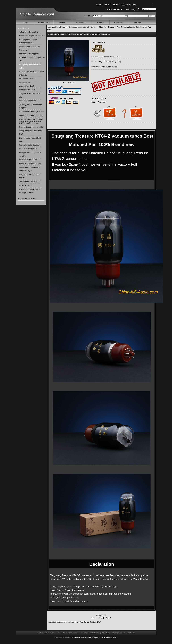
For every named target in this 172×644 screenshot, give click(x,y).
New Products (44, 22)
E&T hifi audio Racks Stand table (30, 140)
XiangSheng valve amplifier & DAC (31, 133)
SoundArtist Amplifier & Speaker (32, 36)
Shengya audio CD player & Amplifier (30, 154)
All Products (81, 22)
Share (134, 5)
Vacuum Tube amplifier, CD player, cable (89, 637)
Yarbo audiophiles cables (29, 182)
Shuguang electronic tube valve (82, 27)
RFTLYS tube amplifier (28, 149)
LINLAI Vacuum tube (27, 79)
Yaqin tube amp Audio (28, 90)
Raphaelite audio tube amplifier (31, 127)
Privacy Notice (112, 637)
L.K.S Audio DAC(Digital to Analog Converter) (30, 191)
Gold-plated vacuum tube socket (29, 176)
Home (99, 5)
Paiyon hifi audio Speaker (29, 145)
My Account (126, 5)
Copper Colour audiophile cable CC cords (32, 73)
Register (115, 5)
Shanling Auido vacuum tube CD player (30, 106)
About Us (131, 633)
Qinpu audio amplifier (28, 101)
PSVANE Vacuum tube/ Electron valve (32, 59)
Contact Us (119, 22)
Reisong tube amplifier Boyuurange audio (28, 41)
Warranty (138, 22)
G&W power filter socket (29, 123)
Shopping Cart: (113, 10)
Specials (63, 22)
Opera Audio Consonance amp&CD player (29, 169)
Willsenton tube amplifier (29, 32)
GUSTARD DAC (26, 186)
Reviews (100, 22)
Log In (107, 5)
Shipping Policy (119, 633)
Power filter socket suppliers (30, 164)
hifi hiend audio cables (28, 160)
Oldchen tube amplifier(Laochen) (27, 84)
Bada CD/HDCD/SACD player (31, 119)
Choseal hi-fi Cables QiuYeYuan (32, 112)
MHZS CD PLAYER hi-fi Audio (31, 116)
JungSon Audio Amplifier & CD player (31, 95)
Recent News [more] (28, 199)
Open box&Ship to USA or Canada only (30, 48)
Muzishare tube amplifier (29, 54)
